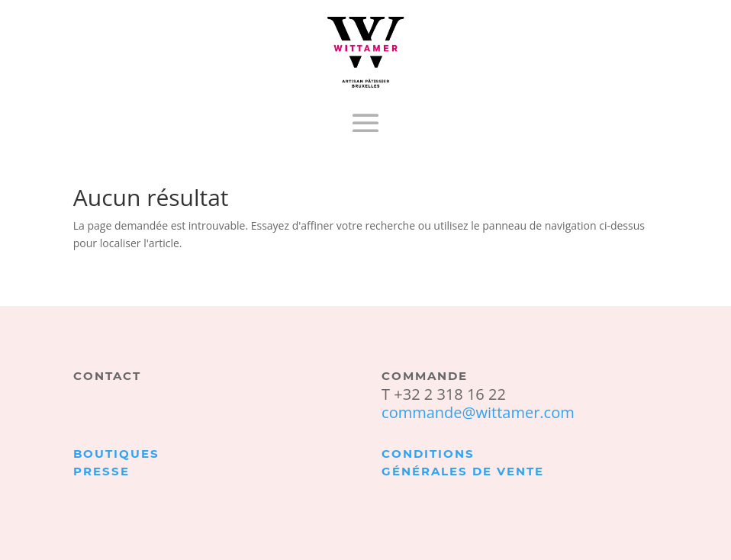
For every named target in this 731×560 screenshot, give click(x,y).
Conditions (428, 454)
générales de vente (463, 471)
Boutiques (116, 454)
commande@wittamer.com (478, 412)
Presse (101, 471)
